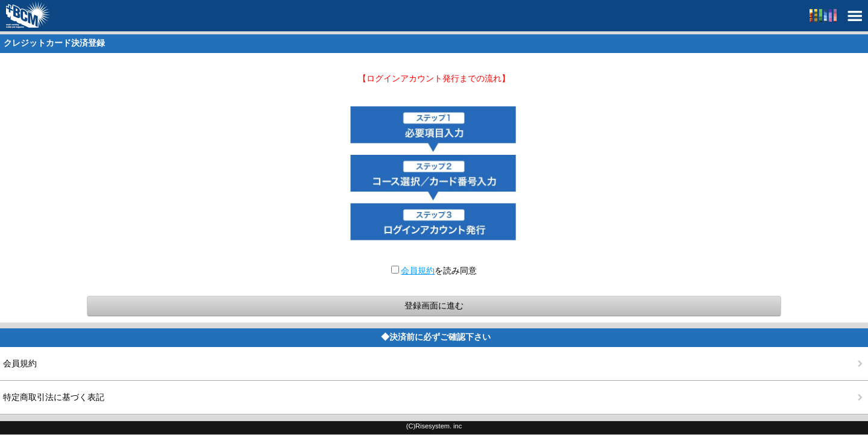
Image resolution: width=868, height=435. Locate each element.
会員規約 (418, 271)
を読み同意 (434, 271)
